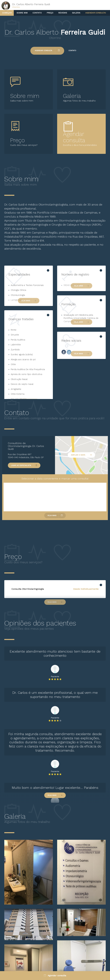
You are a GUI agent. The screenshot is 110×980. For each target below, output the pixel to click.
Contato (37, 13)
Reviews (63, 13)
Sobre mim (22, 13)
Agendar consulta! (96, 13)
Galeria (76, 13)
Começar (7, 13)
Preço (50, 13)
